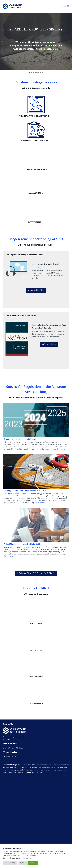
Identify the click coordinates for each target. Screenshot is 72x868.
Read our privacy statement (27, 856)
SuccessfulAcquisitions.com (32, 773)
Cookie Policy (25, 854)
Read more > (62, 449)
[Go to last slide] (3, 42)
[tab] (30, 72)
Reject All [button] (23, 863)
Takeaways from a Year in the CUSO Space (20, 439)
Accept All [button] (33, 863)
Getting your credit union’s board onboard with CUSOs (25, 491)
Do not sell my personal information (17, 858)
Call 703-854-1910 (10, 757)
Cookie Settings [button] (10, 863)
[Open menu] (66, 6)
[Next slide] (69, 42)
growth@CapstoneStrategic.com (15, 748)
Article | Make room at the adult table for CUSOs (23, 544)
